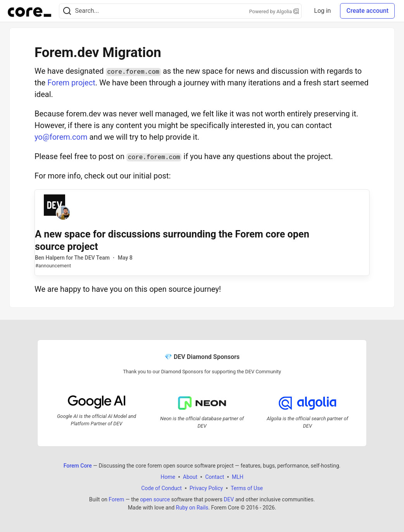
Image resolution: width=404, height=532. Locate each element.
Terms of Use (247, 488)
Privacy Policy (206, 488)
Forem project (71, 83)
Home (168, 477)
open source (155, 499)
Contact (215, 477)
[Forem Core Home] (29, 11)
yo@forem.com (61, 137)
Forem (116, 499)
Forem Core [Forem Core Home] (78, 466)
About (190, 477)
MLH (238, 477)
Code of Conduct (161, 488)
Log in (322, 11)
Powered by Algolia (274, 11)
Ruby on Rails (192, 508)
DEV (229, 499)
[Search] (67, 11)
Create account (367, 11)
